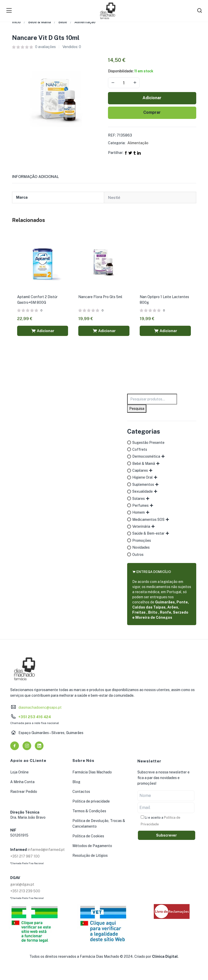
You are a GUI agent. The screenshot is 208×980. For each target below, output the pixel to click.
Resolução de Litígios (90, 855)
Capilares (140, 470)
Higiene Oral (143, 477)
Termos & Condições (89, 811)
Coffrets (140, 449)
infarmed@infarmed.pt (46, 850)
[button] (43, 331)
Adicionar (152, 98)
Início (16, 22)
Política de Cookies (88, 836)
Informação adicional (35, 177)
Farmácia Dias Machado (92, 772)
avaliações (45, 47)
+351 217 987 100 (25, 856)
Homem (139, 512)
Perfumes (140, 505)
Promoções (142, 540)
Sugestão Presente (148, 443)
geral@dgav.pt (22, 884)
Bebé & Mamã (40, 22)
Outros (138, 555)
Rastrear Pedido (24, 792)
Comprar (152, 112)
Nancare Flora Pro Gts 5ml (100, 297)
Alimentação (85, 22)
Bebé (63, 22)
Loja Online (19, 772)
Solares (139, 499)
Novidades (141, 547)
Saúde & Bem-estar (148, 533)
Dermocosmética (146, 456)
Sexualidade (143, 491)
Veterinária (141, 526)
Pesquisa (137, 409)
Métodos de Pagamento (92, 846)
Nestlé (114, 198)
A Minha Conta (22, 782)
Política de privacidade (91, 801)
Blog (76, 782)
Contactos (81, 792)
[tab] (42, 178)
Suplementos (143, 485)
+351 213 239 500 (25, 891)
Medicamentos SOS (148, 520)
